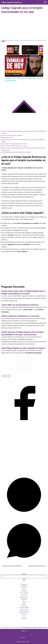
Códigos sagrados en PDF (23, 642)
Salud (24, 616)
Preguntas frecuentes (7, 137)
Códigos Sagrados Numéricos (11, 2)
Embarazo (24, 605)
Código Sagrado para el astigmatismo (12, 566)
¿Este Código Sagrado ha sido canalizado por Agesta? (16, 152)
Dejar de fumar (24, 597)
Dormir (24, 603)
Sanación (24, 618)
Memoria (24, 614)
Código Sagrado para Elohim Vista (37, 566)
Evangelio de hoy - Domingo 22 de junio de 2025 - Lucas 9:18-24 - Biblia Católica (24, 57)
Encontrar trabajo (24, 607)
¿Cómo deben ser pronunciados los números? (14, 144)
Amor (24, 589)
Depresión (24, 599)
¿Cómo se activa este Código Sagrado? (12, 135)
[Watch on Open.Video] (13, 74)
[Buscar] (24, 580)
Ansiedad (24, 591)
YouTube (23, 638)
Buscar (24, 574)
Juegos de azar (24, 610)
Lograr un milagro (24, 612)
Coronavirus (24, 595)
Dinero (24, 601)
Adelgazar (24, 585)
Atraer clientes (24, 593)
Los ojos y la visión (6, 376)
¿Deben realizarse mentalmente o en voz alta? (14, 146)
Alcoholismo (24, 587)
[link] (7, 58)
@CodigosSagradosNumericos (11, 328)
